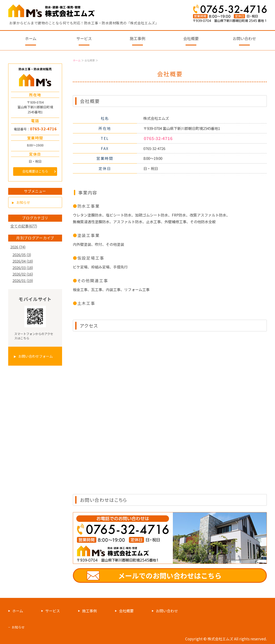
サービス (84, 38)
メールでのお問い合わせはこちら (170, 575)
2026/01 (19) (23, 280)
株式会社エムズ (220, 639)
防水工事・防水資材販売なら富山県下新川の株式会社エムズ (52, 11)
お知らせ (23, 202)
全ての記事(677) (24, 226)
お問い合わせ (244, 38)
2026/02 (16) (23, 274)
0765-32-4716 (158, 138)
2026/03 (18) (23, 267)
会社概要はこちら (35, 171)
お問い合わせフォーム (36, 356)
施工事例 (137, 38)
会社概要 (191, 38)
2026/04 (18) (23, 261)
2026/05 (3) (22, 255)
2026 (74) (18, 247)
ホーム (31, 38)
